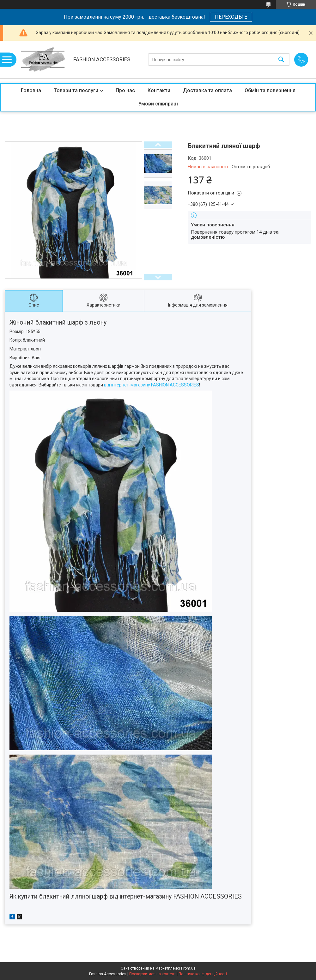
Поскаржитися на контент (152, 974)
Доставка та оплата (207, 90)
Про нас (125, 90)
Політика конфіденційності (203, 974)
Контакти (159, 90)
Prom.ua (188, 968)
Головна (31, 90)
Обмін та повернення (270, 90)
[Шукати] (281, 60)
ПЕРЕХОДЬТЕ (231, 17)
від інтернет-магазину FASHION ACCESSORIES (152, 385)
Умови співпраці (158, 104)
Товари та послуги (76, 90)
